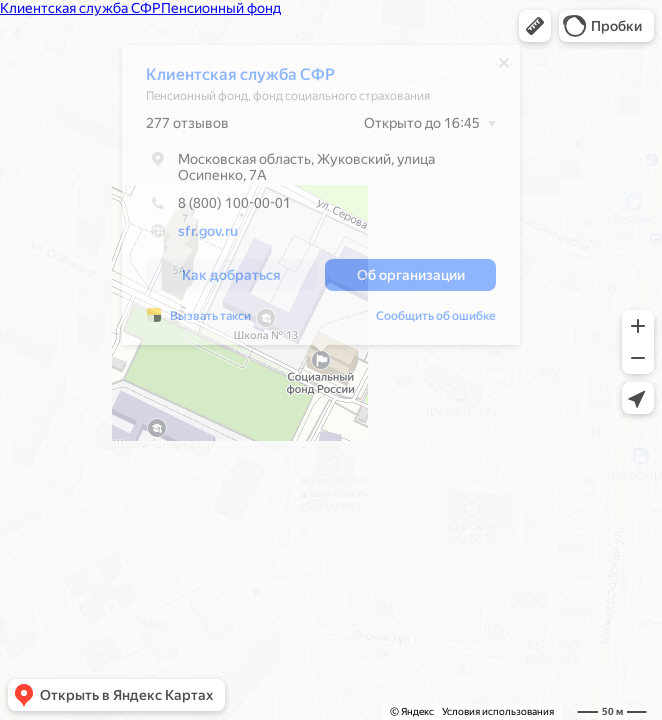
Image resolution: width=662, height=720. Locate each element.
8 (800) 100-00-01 (218, 208)
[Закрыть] (504, 68)
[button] (535, 26)
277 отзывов (187, 128)
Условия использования (498, 711)
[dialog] (321, 200)
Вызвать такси (210, 321)
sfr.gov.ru (208, 236)
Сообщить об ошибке (436, 321)
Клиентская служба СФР (240, 79)
